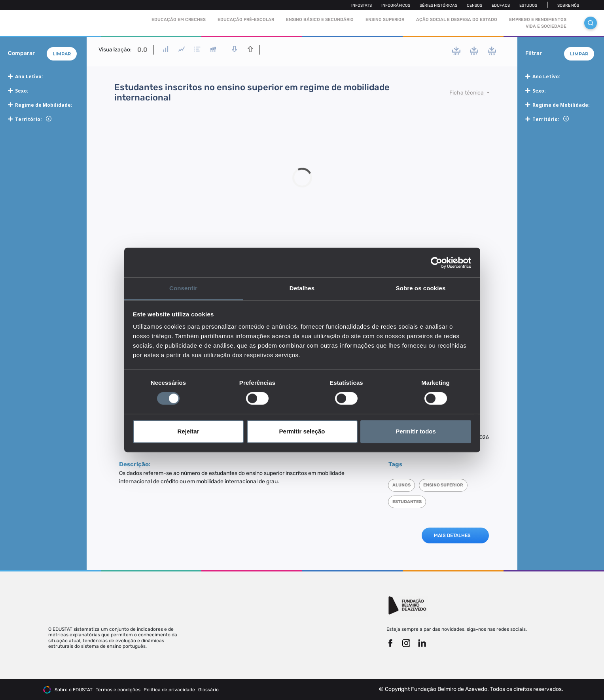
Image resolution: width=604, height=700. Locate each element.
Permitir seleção (302, 431)
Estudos (528, 6)
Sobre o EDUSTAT (74, 690)
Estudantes (407, 502)
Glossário (208, 690)
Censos (474, 6)
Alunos (401, 485)
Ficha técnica (467, 93)
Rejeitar (188, 431)
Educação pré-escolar (246, 20)
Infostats (362, 6)
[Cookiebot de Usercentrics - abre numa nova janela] (436, 263)
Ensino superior (443, 485)
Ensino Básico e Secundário (320, 20)
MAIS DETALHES (452, 535)
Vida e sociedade (546, 26)
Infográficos (396, 6)
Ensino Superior (385, 20)
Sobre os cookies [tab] (421, 288)
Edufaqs (501, 6)
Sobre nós (568, 6)
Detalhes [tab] (302, 288)
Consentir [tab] (183, 288)
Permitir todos (416, 431)
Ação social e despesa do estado (457, 20)
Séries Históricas (438, 6)
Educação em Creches (179, 20)
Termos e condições (118, 690)
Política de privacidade (169, 690)
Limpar (62, 54)
